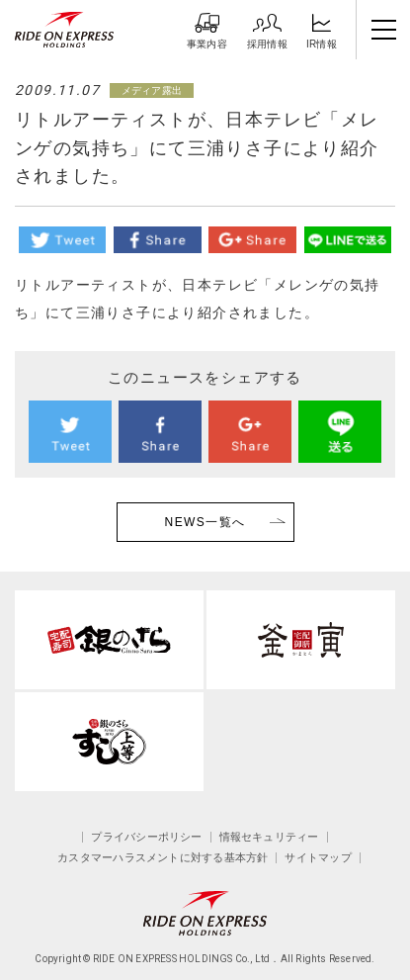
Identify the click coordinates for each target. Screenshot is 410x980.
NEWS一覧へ (205, 522)
